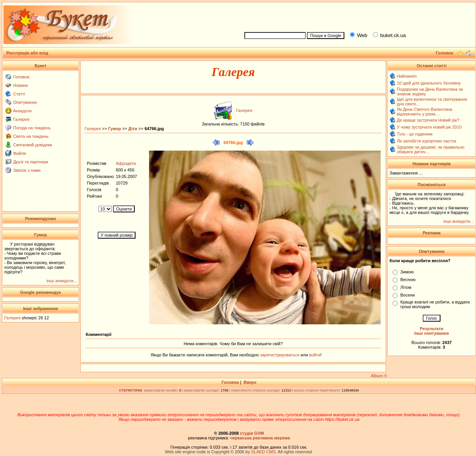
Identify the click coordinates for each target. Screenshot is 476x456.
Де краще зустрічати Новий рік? (428, 120)
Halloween (407, 76)
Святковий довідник (33, 145)
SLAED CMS (263, 452)
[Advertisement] (357, 16)
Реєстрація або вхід (27, 53)
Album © (379, 376)
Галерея (21, 119)
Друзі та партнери (31, 162)
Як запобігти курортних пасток (427, 141)
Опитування (25, 102)
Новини (20, 85)
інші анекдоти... (62, 281)
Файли (19, 153)
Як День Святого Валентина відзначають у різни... (424, 112)
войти (314, 355)
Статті (19, 94)
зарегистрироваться (280, 355)
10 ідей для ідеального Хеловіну (429, 83)
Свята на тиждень (31, 136)
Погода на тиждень (32, 128)
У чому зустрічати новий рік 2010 (429, 127)
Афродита (126, 163)
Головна (21, 77)
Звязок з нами (27, 170)
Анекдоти (22, 111)
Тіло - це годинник (415, 134)
